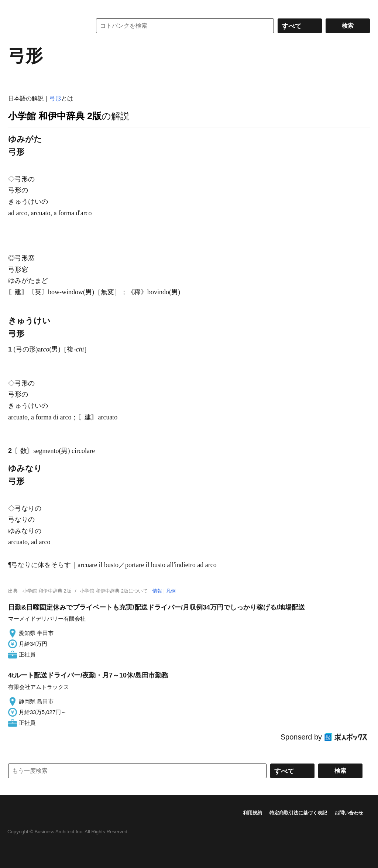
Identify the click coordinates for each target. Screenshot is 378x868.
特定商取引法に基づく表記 (298, 813)
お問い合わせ (349, 813)
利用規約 (252, 813)
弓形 (55, 98)
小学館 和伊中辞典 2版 (55, 116)
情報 (157, 591)
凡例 (171, 591)
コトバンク (45, 26)
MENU (16, 7)
